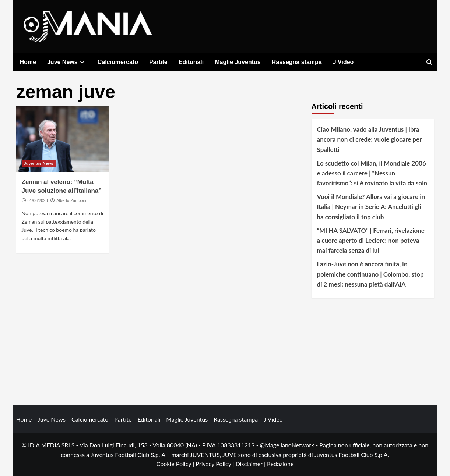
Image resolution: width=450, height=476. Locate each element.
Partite (158, 62)
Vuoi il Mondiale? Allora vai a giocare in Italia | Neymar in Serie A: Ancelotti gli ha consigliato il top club (371, 207)
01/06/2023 (38, 200)
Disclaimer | (251, 464)
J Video (343, 62)
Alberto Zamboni (71, 200)
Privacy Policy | (215, 464)
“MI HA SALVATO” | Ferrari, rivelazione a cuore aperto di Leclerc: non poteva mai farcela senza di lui (371, 240)
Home (28, 62)
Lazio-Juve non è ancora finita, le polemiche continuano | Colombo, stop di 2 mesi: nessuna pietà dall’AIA (370, 274)
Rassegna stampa (297, 62)
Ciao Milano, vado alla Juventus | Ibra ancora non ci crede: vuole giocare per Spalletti (370, 139)
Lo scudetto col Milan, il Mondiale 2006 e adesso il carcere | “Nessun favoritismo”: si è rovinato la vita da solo (372, 173)
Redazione (280, 464)
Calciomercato (118, 62)
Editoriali (191, 62)
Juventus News (39, 163)
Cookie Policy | (176, 464)
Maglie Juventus (238, 62)
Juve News (67, 62)
